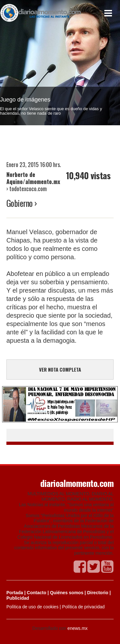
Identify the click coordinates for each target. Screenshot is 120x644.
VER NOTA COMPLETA (60, 369)
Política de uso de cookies (32, 607)
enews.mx (78, 628)
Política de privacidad (83, 607)
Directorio (98, 593)
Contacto (37, 593)
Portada (15, 593)
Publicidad (18, 598)
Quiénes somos (67, 593)
